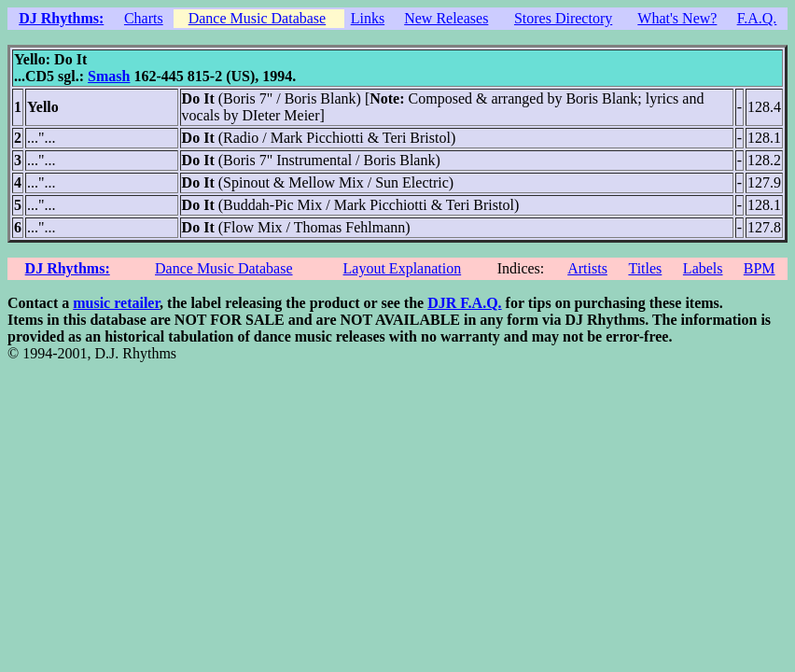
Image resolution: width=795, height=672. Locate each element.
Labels (703, 268)
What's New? (677, 18)
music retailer (116, 303)
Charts (144, 18)
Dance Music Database (258, 18)
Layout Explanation (403, 268)
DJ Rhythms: (61, 18)
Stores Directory (563, 18)
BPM (760, 268)
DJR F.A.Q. (464, 303)
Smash (109, 76)
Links (368, 18)
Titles (645, 268)
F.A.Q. (757, 18)
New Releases (446, 18)
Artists (587, 268)
